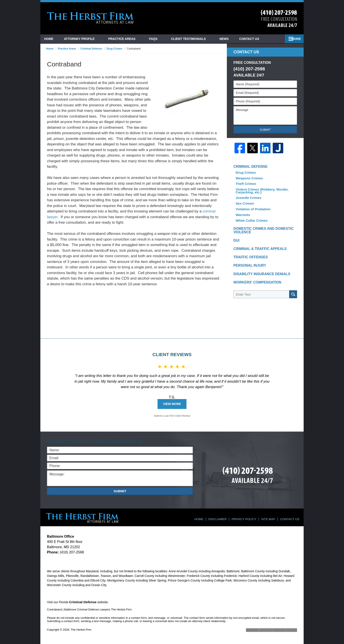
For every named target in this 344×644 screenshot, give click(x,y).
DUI (236, 237)
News (253, 39)
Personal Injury (248, 265)
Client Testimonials (194, 39)
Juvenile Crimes (248, 196)
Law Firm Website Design (274, 630)
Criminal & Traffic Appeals (257, 247)
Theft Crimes (245, 184)
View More (172, 404)
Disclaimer (224, 517)
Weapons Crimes (248, 179)
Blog (230, 39)
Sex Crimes (244, 201)
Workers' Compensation (255, 283)
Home (52, 39)
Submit (265, 130)
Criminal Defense (249, 169)
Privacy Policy (248, 517)
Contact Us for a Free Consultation (96, 442)
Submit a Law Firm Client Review (172, 416)
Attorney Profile (85, 39)
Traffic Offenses (249, 256)
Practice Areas (128, 39)
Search (293, 294)
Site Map (270, 517)
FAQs (159, 39)
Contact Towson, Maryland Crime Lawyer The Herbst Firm (279, 19)
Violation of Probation (252, 206)
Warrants (243, 211)
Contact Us (281, 39)
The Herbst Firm (81, 629)
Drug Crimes (245, 174)
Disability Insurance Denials (259, 274)
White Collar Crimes (250, 216)
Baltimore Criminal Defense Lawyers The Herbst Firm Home (90, 18)
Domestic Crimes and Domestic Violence (260, 227)
